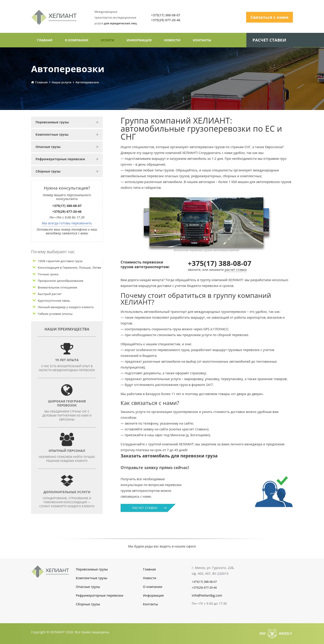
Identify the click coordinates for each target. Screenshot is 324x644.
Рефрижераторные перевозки (60, 159)
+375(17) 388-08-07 (167, 15)
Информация (139, 40)
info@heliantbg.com (207, 595)
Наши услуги (62, 82)
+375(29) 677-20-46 (167, 20)
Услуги (108, 40)
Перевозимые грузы (52, 122)
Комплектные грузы (52, 134)
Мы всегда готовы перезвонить (67, 223)
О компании (77, 40)
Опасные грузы (48, 146)
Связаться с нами (270, 17)
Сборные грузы (48, 171)
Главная (45, 40)
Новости (172, 40)
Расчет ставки (269, 40)
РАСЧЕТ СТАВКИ (150, 508)
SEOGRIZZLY (276, 633)
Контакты (202, 40)
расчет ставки (236, 269)
